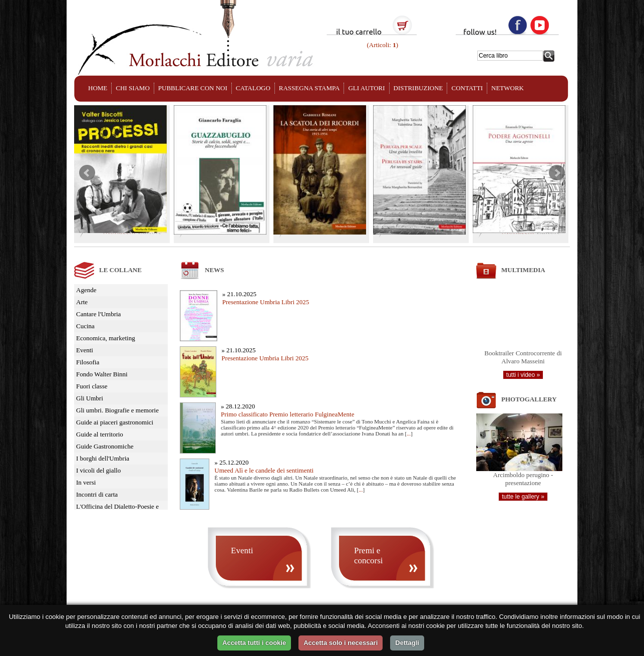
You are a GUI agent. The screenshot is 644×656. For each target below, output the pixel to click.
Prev (87, 173)
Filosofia (88, 362)
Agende (86, 290)
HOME (98, 88)
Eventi (85, 350)
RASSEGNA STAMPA (309, 88)
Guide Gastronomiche (105, 446)
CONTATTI (467, 88)
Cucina (85, 326)
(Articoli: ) (382, 45)
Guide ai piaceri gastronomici (115, 422)
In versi (86, 482)
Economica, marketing (106, 338)
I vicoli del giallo (98, 470)
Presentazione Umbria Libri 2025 (266, 302)
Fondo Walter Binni (102, 374)
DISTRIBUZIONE (418, 88)
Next (557, 173)
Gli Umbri (90, 398)
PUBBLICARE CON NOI (193, 88)
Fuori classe (92, 386)
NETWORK (508, 88)
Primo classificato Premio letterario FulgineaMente (287, 414)
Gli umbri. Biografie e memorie (117, 410)
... (409, 433)
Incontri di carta (97, 494)
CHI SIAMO (133, 88)
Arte (82, 302)
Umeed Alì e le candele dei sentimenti (264, 470)
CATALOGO (253, 88)
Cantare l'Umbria (98, 314)
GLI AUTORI (366, 88)
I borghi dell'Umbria (103, 458)
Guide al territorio (100, 434)
